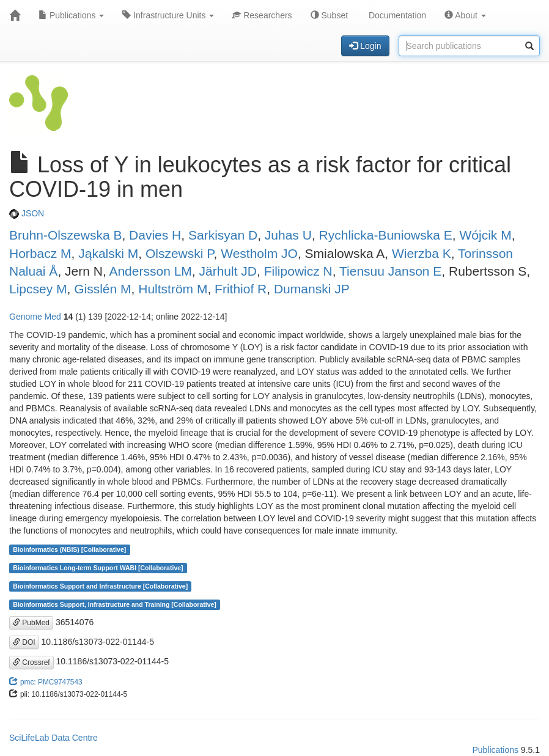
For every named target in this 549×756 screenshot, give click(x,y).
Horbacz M (40, 253)
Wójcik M (485, 235)
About (465, 15)
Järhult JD (228, 271)
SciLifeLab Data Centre (53, 738)
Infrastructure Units (168, 15)
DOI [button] (24, 642)
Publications (71, 15)
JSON (27, 213)
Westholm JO (259, 253)
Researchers (262, 15)
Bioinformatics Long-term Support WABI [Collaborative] (98, 568)
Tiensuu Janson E (390, 271)
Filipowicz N (298, 271)
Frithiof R (241, 289)
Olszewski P (180, 253)
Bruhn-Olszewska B (65, 235)
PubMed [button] (31, 623)
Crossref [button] (31, 662)
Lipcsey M (38, 289)
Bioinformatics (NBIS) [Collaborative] (69, 549)
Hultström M (173, 289)
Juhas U (288, 235)
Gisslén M (102, 289)
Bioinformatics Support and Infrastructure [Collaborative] (100, 586)
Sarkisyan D (223, 235)
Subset (329, 15)
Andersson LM (150, 271)
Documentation (396, 15)
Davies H (155, 235)
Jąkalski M (108, 253)
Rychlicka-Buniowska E (386, 235)
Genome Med (35, 317)
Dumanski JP (312, 289)
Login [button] (365, 46)
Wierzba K (422, 253)
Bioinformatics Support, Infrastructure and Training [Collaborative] (115, 604)
